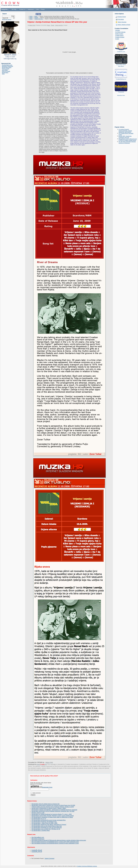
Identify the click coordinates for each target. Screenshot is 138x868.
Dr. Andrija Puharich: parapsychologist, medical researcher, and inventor (125, 131)
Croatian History (119, 35)
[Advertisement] (121, 113)
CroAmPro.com (121, 52)
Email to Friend (122, 17)
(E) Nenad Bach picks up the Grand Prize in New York (47, 826)
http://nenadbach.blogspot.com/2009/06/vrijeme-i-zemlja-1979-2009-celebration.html (55, 842)
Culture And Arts (39, 19)
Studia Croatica (119, 34)
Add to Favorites (122, 22)
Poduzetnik (121, 92)
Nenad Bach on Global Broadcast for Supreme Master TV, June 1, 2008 (52, 814)
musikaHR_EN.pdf (37, 850)
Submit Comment (49, 858)
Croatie (117, 39)
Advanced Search (7, 19)
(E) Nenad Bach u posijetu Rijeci (41, 830)
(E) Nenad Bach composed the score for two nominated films (48, 820)
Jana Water (5, 70)
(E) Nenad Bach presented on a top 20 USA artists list (47, 828)
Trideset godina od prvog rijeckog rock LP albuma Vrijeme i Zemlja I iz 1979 (53, 807)
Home (31, 16)
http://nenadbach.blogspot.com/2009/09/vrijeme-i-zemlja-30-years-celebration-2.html (55, 843)
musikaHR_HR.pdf (37, 852)
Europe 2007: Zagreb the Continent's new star (125, 137)
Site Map (14, 9)
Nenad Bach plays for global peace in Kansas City (45, 804)
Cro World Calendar (120, 32)
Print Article (121, 19)
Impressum (31, 9)
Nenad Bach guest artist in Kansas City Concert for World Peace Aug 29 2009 (53, 805)
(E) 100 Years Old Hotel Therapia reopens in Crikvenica (127, 142)
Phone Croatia (6, 69)
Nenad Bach (5, 72)
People (36, 18)
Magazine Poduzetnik (7, 66)
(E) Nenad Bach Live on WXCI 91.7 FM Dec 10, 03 (46, 829)
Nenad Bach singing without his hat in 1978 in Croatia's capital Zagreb (128, 140)
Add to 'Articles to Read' (124, 25)
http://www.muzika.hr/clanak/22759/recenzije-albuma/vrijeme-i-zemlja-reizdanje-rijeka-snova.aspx (59, 840)
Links (37, 9)
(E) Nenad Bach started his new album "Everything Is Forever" (49, 825)
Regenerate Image (47, 787)
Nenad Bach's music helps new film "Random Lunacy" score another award (53, 816)
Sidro (3, 74)
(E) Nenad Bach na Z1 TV (39, 819)
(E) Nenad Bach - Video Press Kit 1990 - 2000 (44, 823)
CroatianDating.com (7, 65)
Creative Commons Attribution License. (87, 866)
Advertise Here (121, 95)
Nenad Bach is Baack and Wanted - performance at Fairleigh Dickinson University (54, 810)
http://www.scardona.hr (38, 839)
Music (36, 16)
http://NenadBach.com (38, 837)
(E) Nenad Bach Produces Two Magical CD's (44, 822)
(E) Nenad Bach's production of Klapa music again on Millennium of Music (52, 817)
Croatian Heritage (120, 37)
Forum (43, 9)
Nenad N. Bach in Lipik (38, 813)
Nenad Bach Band (7, 67)
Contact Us (22, 9)
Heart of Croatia (6, 71)
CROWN (118, 30)
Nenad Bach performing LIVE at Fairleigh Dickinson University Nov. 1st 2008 (53, 811)
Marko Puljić (32, 25)
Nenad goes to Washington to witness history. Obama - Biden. (49, 808)
